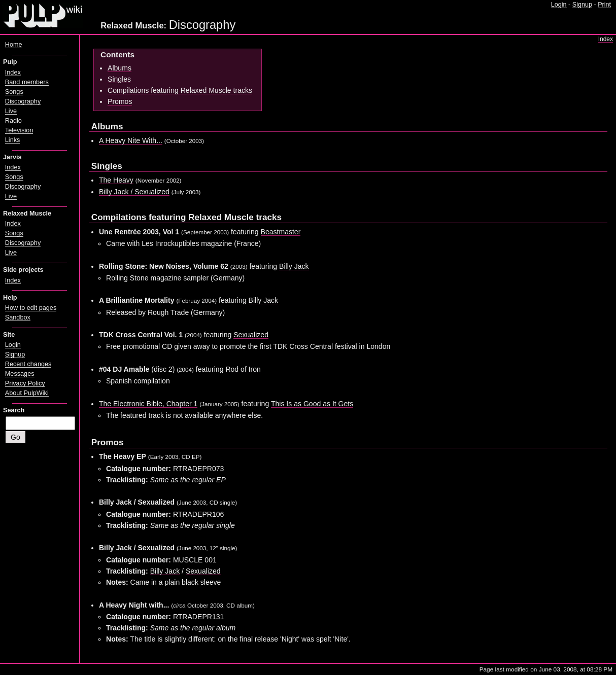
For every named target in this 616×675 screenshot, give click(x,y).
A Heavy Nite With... (131, 140)
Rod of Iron (243, 369)
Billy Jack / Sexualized (134, 192)
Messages (20, 374)
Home (14, 45)
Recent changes (28, 364)
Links (13, 140)
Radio (13, 121)
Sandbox (18, 317)
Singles (119, 79)
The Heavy (116, 180)
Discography (23, 101)
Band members (27, 82)
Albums (119, 68)
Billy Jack (294, 266)
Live (11, 111)
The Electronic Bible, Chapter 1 (148, 404)
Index (606, 39)
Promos (120, 101)
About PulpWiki (27, 393)
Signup (582, 5)
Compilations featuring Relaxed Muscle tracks (180, 90)
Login (559, 5)
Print (604, 5)
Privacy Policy (25, 383)
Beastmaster (281, 232)
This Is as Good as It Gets (312, 404)
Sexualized (251, 335)
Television (19, 130)
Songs (14, 92)
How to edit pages (31, 308)
